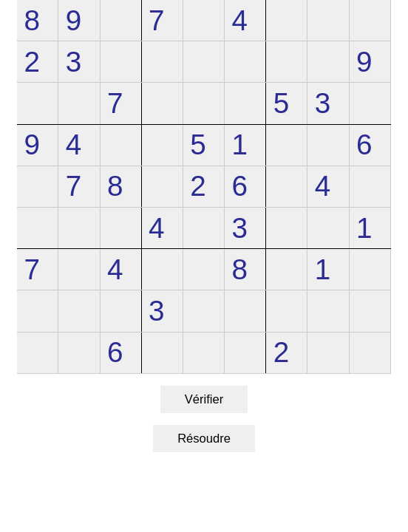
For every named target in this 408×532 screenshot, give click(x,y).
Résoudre (204, 439)
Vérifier (204, 399)
